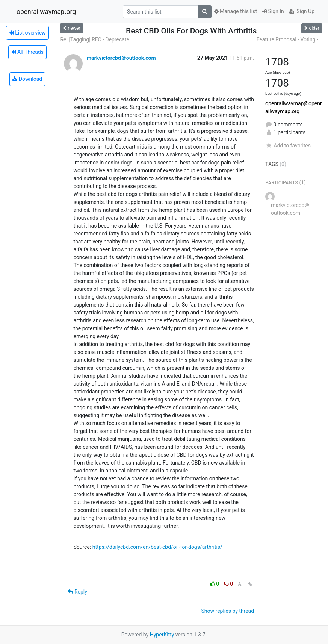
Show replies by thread (228, 611)
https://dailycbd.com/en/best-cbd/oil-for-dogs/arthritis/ (157, 547)
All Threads (27, 52)
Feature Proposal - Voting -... (289, 39)
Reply (77, 592)
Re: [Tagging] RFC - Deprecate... (97, 39)
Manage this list (236, 11)
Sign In (273, 11)
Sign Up (302, 11)
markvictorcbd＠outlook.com (121, 58)
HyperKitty (162, 635)
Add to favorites (288, 146)
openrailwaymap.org (46, 12)
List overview (27, 33)
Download (27, 79)
